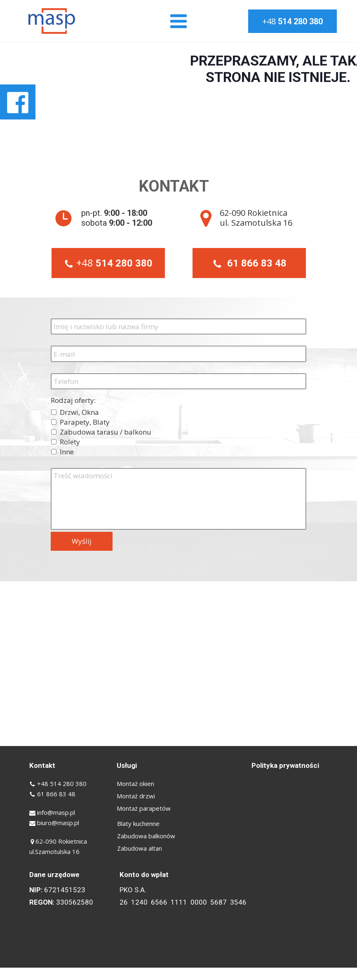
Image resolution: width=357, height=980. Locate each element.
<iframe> (178, 664)
